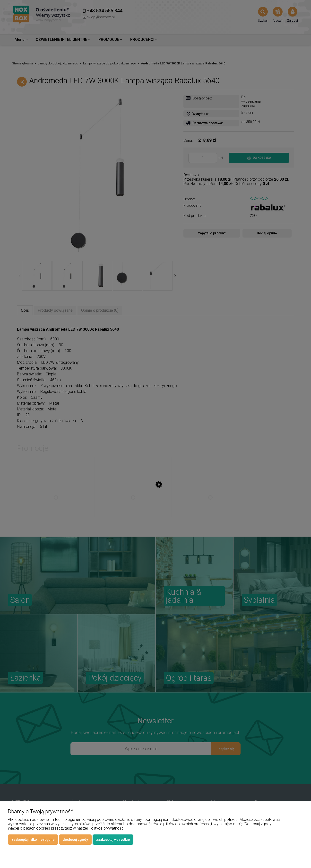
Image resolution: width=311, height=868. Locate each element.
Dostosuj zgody (75, 840)
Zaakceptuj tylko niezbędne (33, 840)
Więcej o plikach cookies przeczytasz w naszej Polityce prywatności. (67, 828)
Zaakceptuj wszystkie (113, 840)
